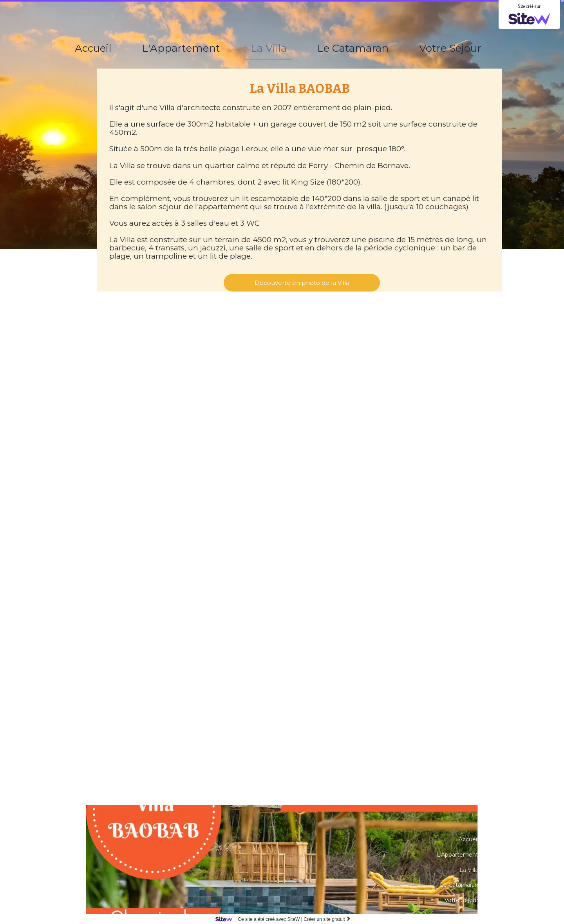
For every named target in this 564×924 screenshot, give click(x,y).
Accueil (93, 48)
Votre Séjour (450, 48)
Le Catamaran (353, 48)
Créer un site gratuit (327, 919)
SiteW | (260, 919)
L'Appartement (181, 48)
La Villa (269, 48)
